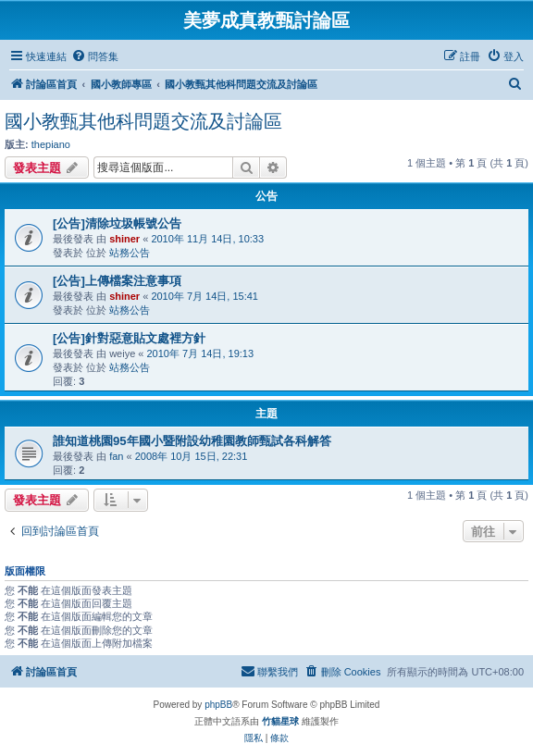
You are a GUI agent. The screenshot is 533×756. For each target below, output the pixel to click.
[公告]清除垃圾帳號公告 (117, 223)
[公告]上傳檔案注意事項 (117, 281)
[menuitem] (95, 56)
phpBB (218, 705)
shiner (124, 239)
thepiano (51, 144)
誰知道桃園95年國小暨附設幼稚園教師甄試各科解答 (192, 441)
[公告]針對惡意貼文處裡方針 (129, 338)
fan (116, 456)
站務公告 (130, 253)
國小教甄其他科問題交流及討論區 (143, 121)
